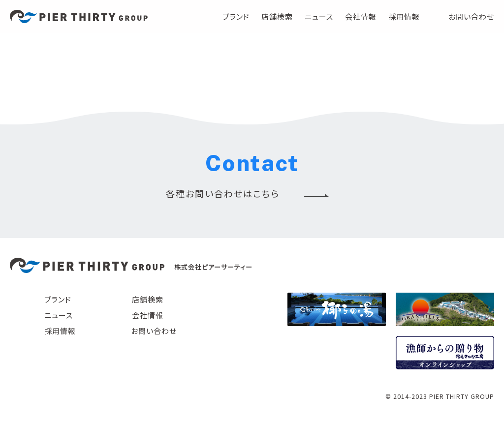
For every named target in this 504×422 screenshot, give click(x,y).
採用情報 (404, 16)
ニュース (319, 16)
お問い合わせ (471, 16)
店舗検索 (277, 16)
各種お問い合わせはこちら (223, 193)
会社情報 (361, 16)
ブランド (236, 16)
